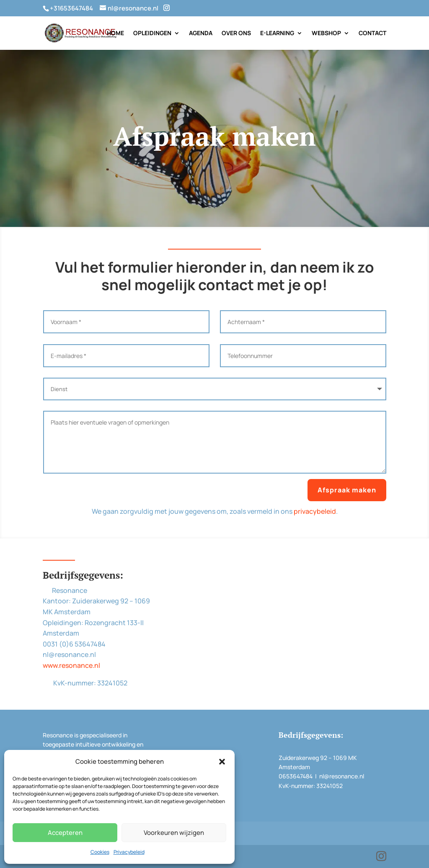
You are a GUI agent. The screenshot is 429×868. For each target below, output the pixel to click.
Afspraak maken (347, 490)
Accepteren (65, 833)
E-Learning (277, 33)
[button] (222, 762)
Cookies (100, 852)
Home (115, 33)
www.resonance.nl (71, 665)
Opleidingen (152, 33)
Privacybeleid (129, 852)
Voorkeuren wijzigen (174, 833)
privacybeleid (315, 511)
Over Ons (236, 33)
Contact (372, 33)
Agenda (201, 33)
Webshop (326, 33)
